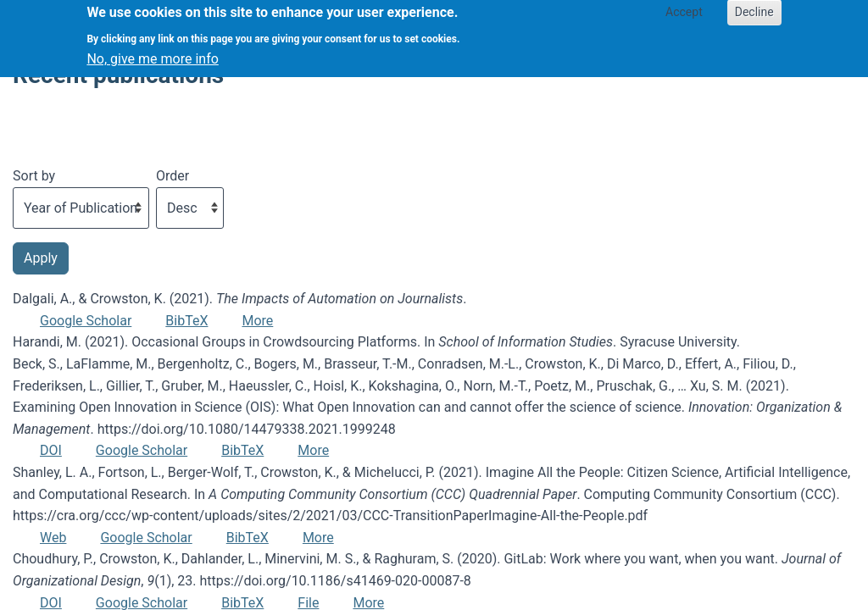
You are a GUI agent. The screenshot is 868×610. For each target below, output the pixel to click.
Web (53, 538)
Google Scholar (86, 321)
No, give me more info (152, 52)
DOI (51, 450)
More (257, 321)
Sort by (34, 176)
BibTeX (186, 321)
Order (172, 176)
